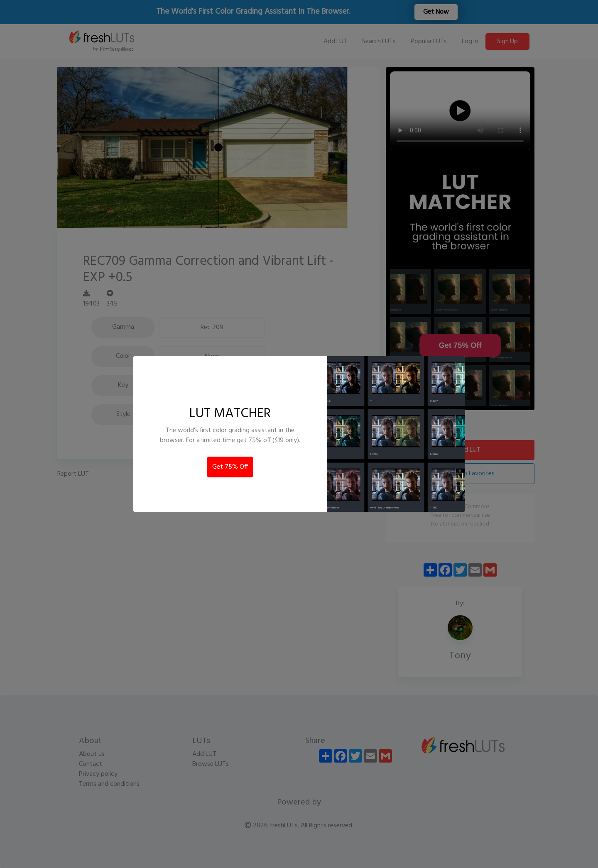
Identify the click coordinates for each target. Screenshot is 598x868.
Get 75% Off (230, 467)
